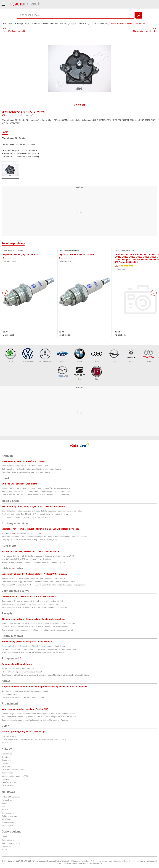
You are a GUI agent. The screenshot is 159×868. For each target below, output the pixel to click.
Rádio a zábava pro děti (11, 843)
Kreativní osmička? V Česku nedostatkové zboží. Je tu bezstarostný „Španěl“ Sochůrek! (35, 495)
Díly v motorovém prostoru (55, 23)
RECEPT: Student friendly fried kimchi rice (18, 669)
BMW (79, 355)
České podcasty (8, 840)
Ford (62, 355)
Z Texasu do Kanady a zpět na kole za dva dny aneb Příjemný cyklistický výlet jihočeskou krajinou (39, 649)
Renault (131, 355)
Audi (97, 355)
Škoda (11, 355)
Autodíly (36, 23)
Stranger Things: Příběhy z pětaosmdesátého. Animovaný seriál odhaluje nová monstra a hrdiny (38, 714)
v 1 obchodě (9, 335)
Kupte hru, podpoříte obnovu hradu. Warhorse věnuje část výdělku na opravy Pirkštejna (35, 720)
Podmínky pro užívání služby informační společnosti (110, 861)
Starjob (4, 837)
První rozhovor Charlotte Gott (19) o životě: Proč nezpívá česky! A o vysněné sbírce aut (35, 514)
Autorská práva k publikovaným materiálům (73, 861)
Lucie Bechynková (9, 736)
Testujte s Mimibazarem (11, 797)
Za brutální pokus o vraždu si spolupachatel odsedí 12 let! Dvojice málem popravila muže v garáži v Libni (42, 511)
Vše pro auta (23, 23)
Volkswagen (28, 355)
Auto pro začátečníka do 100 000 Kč (15, 776)
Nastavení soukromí (78, 863)
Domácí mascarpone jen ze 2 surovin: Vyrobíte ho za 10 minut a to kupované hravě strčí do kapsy (39, 623)
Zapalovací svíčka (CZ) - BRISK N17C (77, 254)
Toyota (148, 355)
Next (154, 293)
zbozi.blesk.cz (7, 767)
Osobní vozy (6, 760)
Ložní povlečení (8, 822)
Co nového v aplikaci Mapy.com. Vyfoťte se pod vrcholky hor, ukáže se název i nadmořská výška (38, 582)
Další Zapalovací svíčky (13, 251)
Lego (3, 806)
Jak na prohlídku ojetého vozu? (13, 770)
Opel (114, 355)
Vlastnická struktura (95, 863)
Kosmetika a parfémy (10, 813)
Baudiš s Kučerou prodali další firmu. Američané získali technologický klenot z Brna (33, 578)
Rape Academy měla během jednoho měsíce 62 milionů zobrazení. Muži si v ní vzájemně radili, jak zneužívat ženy (45, 675)
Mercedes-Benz (45, 355)
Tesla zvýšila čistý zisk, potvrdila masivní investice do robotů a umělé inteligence (32, 604)
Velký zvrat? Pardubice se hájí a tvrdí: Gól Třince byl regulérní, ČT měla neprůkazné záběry (36, 488)
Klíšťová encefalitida (9, 694)
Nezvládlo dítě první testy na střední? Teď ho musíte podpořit (25, 691)
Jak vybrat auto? (8, 786)
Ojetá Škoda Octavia (9, 782)
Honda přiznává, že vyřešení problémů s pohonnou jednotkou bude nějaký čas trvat (33, 562)
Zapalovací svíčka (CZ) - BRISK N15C (21, 254)
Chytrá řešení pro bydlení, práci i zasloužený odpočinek (23, 697)
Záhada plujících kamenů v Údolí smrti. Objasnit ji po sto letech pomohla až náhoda (33, 646)
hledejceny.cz (7, 754)
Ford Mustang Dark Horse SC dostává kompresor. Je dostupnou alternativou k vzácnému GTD (38, 556)
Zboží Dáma (6, 763)
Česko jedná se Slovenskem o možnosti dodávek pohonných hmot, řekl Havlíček (32, 601)
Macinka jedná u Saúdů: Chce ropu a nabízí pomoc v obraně (25, 466)
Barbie (4, 803)
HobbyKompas (7, 773)
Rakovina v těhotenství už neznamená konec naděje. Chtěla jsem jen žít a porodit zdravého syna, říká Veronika (44, 537)
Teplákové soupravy (9, 816)
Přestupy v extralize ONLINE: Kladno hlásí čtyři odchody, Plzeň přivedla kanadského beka (36, 492)
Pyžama (5, 810)
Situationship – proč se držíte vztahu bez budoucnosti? (23, 533)
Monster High (7, 800)
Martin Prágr (6, 743)
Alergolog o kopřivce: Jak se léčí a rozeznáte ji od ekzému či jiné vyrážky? (30, 540)
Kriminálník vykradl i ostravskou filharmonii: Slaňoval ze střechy (26, 472)
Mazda (62, 373)
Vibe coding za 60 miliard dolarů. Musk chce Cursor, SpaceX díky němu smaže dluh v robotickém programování (44, 585)
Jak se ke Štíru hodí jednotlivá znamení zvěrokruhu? (22, 672)
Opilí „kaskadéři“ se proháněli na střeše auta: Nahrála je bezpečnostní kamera (31, 469)
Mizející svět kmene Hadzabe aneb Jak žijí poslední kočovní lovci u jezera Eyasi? (33, 652)
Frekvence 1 (6, 846)
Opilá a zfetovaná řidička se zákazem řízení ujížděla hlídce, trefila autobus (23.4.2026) (35, 739)
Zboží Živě (6, 757)
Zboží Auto (6, 779)
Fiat (97, 373)
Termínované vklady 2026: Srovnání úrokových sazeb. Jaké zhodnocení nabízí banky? (35, 607)
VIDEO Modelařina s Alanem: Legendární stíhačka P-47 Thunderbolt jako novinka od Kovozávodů (39, 717)
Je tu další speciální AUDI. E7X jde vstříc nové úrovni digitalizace (26, 559)
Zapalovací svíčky (99, 23)
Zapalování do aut (79, 23)
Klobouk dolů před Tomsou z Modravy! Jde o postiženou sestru (26, 517)
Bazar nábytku (7, 826)
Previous (5, 293)
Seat (79, 373)
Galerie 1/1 (80, 105)
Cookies (66, 863)
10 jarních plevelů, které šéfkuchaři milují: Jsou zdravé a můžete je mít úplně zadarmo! (35, 627)
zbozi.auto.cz (8, 23)
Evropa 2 (5, 849)
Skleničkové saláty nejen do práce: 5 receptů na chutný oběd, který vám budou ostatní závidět (37, 630)
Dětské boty (6, 819)
